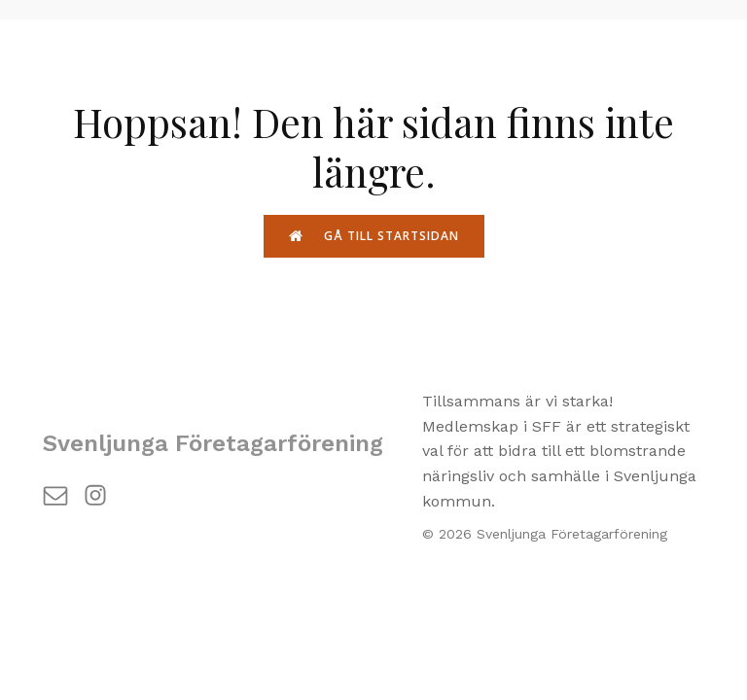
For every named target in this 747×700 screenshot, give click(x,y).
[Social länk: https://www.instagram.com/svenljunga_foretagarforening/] (103, 494)
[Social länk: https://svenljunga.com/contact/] (63, 494)
